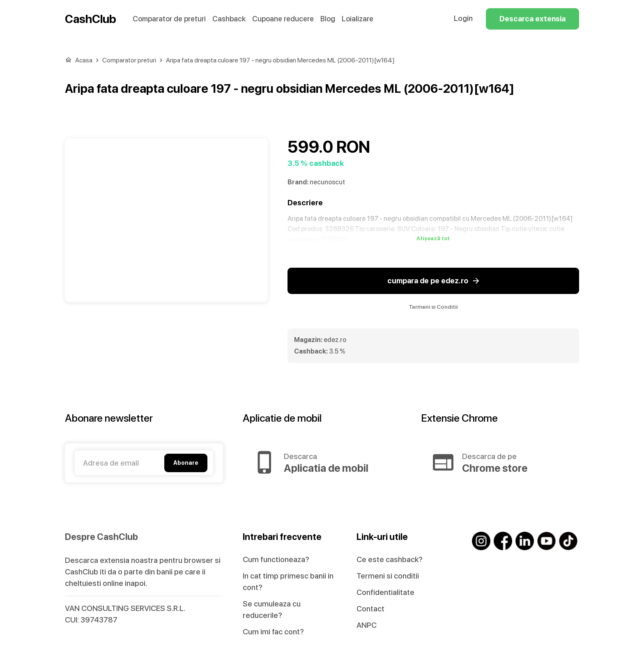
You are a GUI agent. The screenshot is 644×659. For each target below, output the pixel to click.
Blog (328, 19)
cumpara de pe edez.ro (433, 281)
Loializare (358, 19)
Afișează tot (433, 239)
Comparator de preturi (169, 19)
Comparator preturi (129, 60)
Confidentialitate (385, 592)
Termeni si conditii (388, 576)
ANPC (367, 625)
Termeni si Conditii (433, 307)
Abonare (186, 463)
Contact (370, 609)
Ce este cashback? (390, 559)
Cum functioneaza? (276, 559)
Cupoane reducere (283, 19)
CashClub (91, 19)
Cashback (229, 19)
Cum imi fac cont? (273, 632)
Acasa (84, 60)
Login (463, 18)
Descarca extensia (532, 19)
